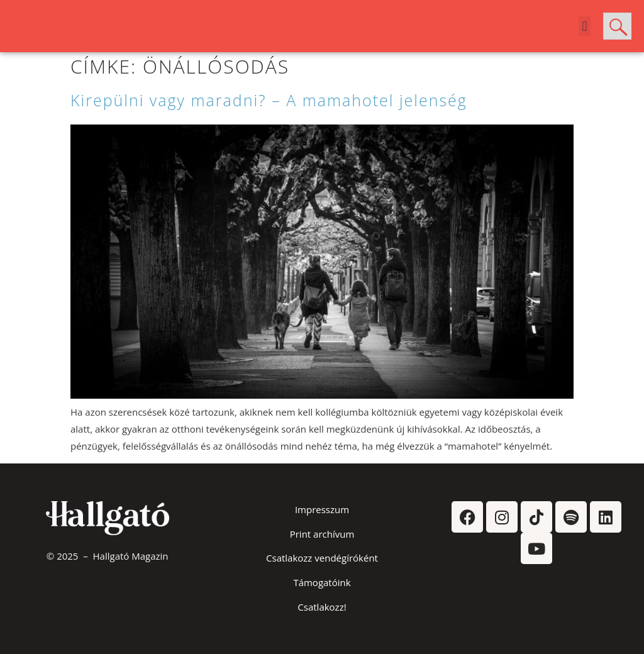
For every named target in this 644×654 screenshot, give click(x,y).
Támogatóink (322, 582)
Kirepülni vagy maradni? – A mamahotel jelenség (269, 100)
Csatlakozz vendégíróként (322, 558)
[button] (585, 26)
